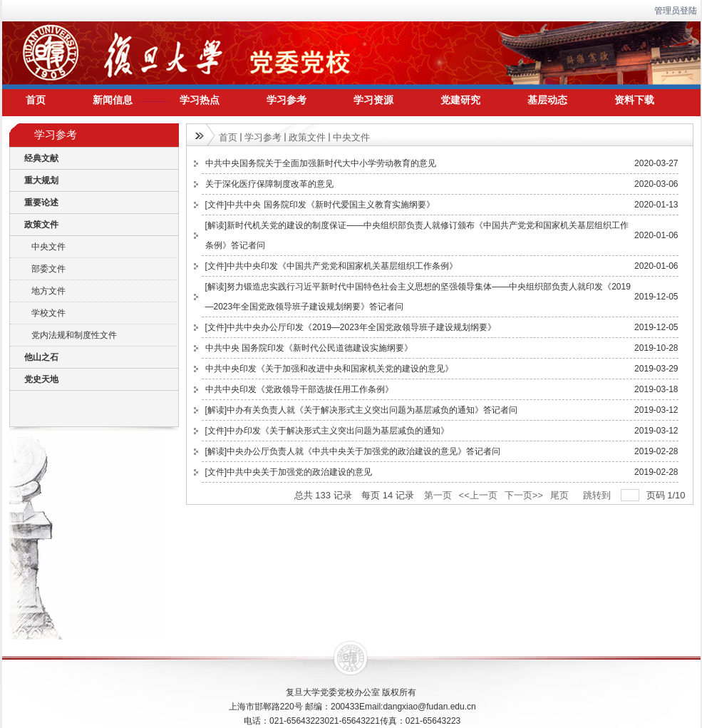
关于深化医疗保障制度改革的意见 (269, 184)
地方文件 (48, 291)
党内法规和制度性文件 (74, 335)
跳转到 (598, 495)
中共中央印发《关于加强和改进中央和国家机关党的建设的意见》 (329, 369)
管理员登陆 (676, 11)
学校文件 (48, 313)
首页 (228, 137)
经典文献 (41, 158)
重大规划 (41, 180)
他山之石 (41, 357)
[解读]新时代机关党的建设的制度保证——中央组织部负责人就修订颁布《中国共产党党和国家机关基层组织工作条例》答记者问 (417, 235)
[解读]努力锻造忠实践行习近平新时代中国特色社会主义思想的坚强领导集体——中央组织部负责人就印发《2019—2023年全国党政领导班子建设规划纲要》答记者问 (418, 297)
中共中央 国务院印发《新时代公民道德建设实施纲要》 (309, 348)
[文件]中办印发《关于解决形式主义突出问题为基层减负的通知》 (327, 431)
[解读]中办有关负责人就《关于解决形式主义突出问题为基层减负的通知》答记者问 (362, 410)
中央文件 (48, 247)
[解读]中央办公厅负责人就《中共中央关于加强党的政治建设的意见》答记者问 (353, 451)
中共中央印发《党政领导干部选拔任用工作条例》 (299, 389)
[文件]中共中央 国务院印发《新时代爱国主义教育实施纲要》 (320, 205)
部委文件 (48, 269)
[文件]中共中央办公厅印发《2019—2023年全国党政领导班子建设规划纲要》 (351, 327)
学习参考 (263, 137)
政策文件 (41, 225)
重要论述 (41, 202)
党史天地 (41, 379)
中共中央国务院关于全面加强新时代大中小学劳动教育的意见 (321, 163)
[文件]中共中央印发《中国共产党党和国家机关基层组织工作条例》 (332, 266)
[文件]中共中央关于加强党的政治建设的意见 (289, 472)
